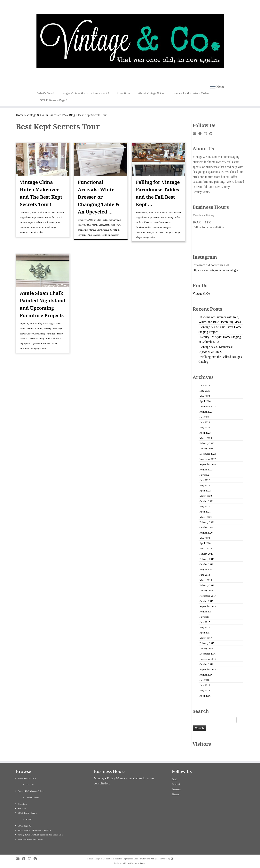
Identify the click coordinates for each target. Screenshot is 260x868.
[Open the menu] (213, 87)
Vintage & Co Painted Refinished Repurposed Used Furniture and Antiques (126, 859)
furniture (51, 334)
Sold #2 (29, 819)
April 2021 (205, 512)
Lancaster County (29, 228)
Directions (124, 93)
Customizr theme (137, 863)
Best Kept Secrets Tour (38, 217)
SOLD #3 (30, 785)
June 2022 (205, 480)
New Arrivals (58, 213)
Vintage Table (149, 237)
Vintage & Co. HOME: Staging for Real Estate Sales (41, 835)
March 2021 (206, 517)
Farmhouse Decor (163, 222)
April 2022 (205, 491)
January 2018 (206, 591)
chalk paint (83, 230)
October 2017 (206, 601)
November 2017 (208, 596)
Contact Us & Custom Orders (191, 93)
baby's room (91, 225)
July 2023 (205, 417)
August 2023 (206, 412)
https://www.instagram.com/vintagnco (217, 270)
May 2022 (205, 485)
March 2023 (206, 438)
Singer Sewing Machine (102, 230)
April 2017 (205, 633)
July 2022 (205, 475)
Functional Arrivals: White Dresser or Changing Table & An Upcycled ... (99, 197)
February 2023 (207, 443)
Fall (47, 222)
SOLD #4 (22, 808)
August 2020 (206, 533)
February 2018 (207, 585)
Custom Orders (32, 797)
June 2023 (205, 422)
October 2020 (206, 527)
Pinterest (176, 794)
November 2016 (208, 659)
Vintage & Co (201, 293)
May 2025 (205, 391)
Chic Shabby (39, 334)
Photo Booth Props (48, 228)
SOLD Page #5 (24, 826)
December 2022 (208, 454)
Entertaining (26, 222)
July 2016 (205, 680)
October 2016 (206, 664)
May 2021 (205, 506)
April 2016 (205, 696)
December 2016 (208, 654)
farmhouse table (144, 228)
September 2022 (208, 464)
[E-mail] (196, 134)
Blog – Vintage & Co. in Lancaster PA (86, 93)
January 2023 (206, 449)
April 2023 (205, 433)
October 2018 (206, 564)
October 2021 (206, 501)
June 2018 (205, 575)
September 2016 (208, 669)
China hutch (56, 217)
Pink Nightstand (54, 339)
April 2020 (205, 543)
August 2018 (206, 569)
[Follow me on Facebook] (201, 134)
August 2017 (206, 612)
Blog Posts (45, 213)
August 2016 (206, 675)
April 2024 (205, 401)
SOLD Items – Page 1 (54, 100)
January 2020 (206, 554)
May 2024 (205, 396)
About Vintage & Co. (151, 93)
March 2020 (206, 548)
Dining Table (173, 217)
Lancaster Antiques (162, 228)
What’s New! (46, 93)
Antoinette (32, 329)
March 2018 (206, 580)
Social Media (36, 232)
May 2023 (205, 427)
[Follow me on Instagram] (207, 134)
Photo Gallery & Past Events (30, 839)
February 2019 (207, 559)
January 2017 (206, 648)
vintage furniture (39, 348)
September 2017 (208, 606)
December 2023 (208, 406)
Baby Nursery (45, 329)
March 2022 (206, 496)
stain (117, 230)
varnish (82, 235)
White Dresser (94, 235)
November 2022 (208, 459)
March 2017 (206, 638)
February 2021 (207, 522)
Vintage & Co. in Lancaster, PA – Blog (51, 115)
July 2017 (205, 617)
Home (20, 115)
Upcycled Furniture (41, 344)
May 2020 (205, 538)
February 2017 (207, 643)
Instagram (55, 222)
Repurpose (25, 344)
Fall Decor (147, 222)
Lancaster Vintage (163, 232)
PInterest (24, 232)
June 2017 (205, 622)
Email (175, 779)
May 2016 (205, 690)
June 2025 (205, 385)
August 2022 (206, 470)
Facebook (38, 222)
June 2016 (205, 685)
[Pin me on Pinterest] (212, 134)
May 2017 (205, 627)
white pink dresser (110, 235)
